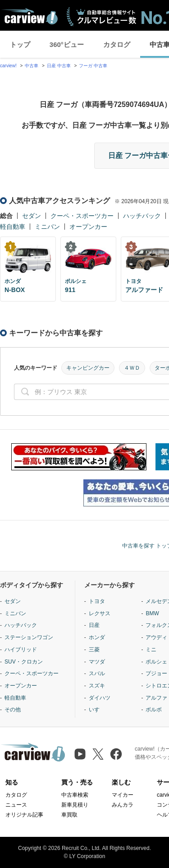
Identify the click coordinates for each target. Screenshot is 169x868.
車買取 (69, 815)
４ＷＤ (132, 368)
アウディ (156, 637)
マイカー (123, 795)
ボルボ (154, 710)
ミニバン (47, 227)
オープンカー (88, 227)
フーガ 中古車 (93, 66)
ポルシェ (156, 662)
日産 (94, 625)
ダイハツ (100, 698)
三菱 (94, 650)
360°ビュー (67, 44)
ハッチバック (142, 216)
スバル (97, 673)
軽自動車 (13, 227)
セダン (32, 216)
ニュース (16, 805)
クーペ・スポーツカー (82, 216)
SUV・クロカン (24, 662)
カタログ (117, 44)
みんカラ (123, 805)
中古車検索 (75, 795)
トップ (20, 44)
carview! (8, 66)
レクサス (100, 613)
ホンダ (97, 637)
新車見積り (75, 805)
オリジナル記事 (24, 815)
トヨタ (97, 601)
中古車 (32, 66)
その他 (13, 710)
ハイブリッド (21, 650)
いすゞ (97, 710)
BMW (152, 613)
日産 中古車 (59, 66)
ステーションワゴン (29, 637)
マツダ (97, 662)
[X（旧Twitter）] (98, 754)
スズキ (97, 686)
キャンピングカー (88, 368)
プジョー (156, 673)
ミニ (151, 650)
